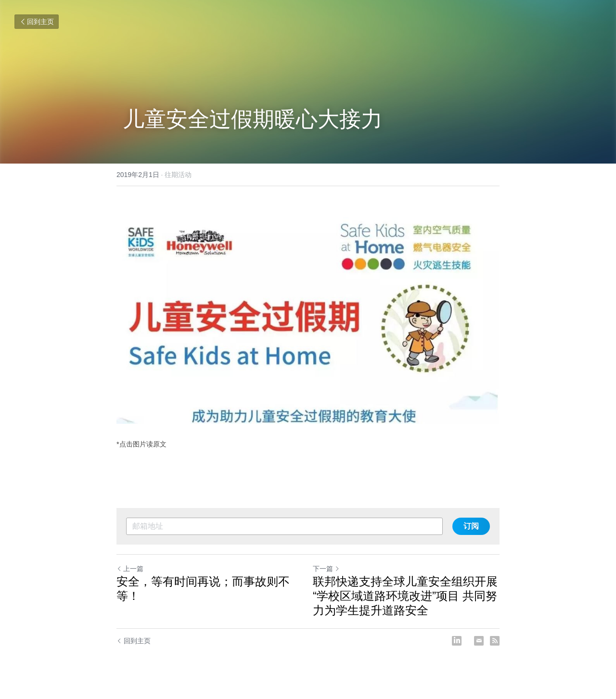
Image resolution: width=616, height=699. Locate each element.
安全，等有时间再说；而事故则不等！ (203, 589)
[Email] (479, 641)
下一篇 (326, 569)
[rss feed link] (495, 641)
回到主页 (37, 22)
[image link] (308, 315)
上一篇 (130, 569)
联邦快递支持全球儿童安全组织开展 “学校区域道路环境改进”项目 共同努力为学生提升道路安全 (405, 596)
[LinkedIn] (457, 641)
